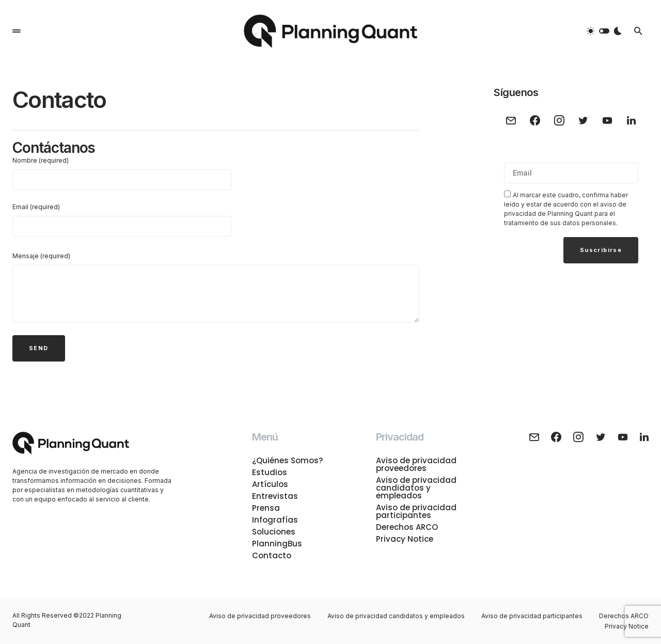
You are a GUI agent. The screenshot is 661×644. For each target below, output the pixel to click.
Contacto (272, 555)
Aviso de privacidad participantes (416, 511)
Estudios (270, 472)
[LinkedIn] (631, 120)
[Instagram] (559, 120)
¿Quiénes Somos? (287, 460)
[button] (17, 31)
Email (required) (122, 220)
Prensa (266, 508)
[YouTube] (608, 120)
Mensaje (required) (41, 256)
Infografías (275, 520)
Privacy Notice (405, 539)
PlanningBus (277, 544)
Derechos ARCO (407, 527)
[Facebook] (535, 120)
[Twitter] (583, 120)
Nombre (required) (122, 173)
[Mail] (511, 120)
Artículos (270, 484)
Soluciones (274, 532)
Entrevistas (275, 496)
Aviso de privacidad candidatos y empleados (416, 488)
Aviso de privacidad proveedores (416, 464)
